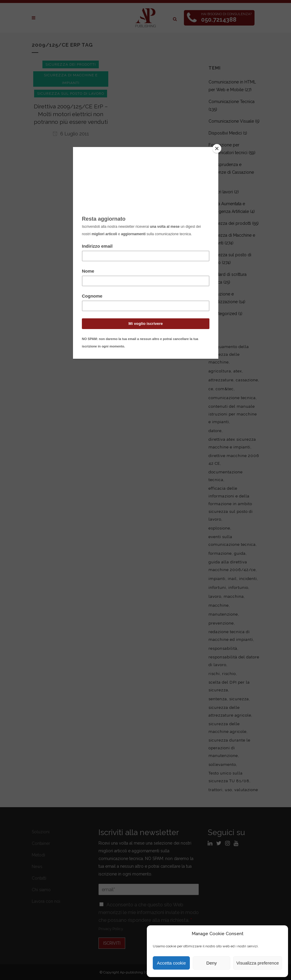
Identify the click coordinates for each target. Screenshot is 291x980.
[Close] (217, 148)
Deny (212, 963)
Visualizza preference (258, 963)
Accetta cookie (171, 963)
